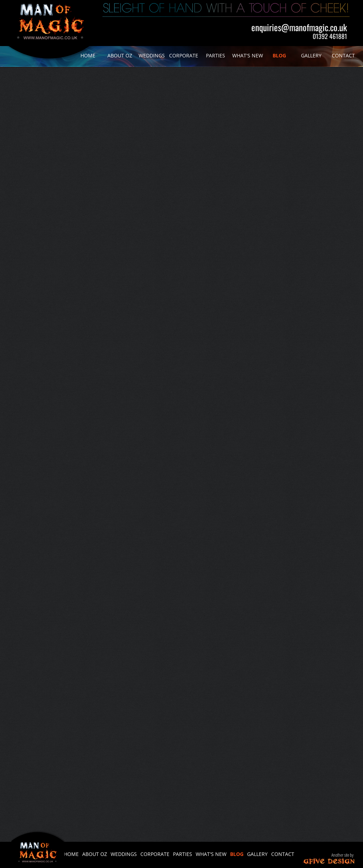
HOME (88, 55)
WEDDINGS (152, 55)
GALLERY (311, 55)
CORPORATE (184, 55)
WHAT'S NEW (248, 55)
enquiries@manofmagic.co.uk (299, 27)
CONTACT (343, 55)
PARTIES (216, 55)
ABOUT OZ (120, 55)
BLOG (279, 55)
